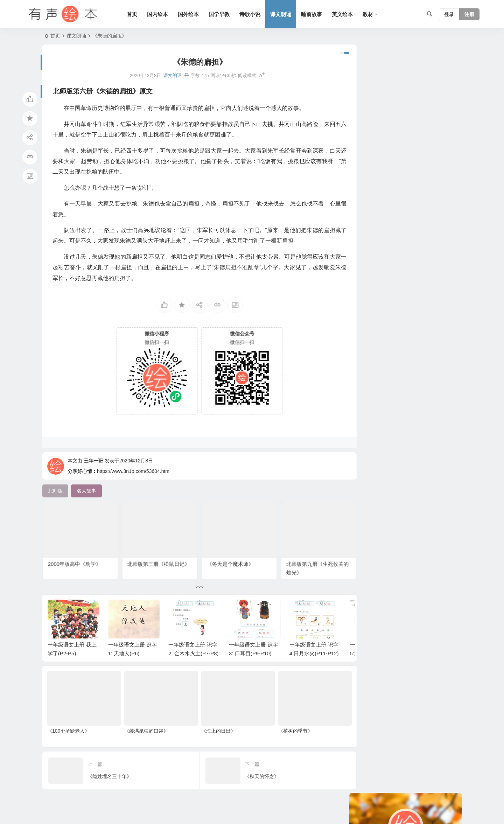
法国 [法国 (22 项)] (419, 323)
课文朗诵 (283, 14)
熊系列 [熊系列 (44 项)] (364, 323)
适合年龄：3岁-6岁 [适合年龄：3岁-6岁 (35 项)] (377, 249)
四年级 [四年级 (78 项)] (364, 281)
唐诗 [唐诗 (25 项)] (429, 207)
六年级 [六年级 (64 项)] (436, 228)
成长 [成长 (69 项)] (418, 228)
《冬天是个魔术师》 (227, 553)
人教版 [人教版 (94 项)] (364, 302)
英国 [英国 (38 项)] (387, 207)
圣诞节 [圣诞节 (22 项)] (406, 302)
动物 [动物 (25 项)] (433, 281)
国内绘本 (160, 14)
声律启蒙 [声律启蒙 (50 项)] (414, 249)
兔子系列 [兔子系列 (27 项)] (366, 239)
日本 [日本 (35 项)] (424, 302)
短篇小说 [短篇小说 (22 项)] (366, 291)
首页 (135, 14)
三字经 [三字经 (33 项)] (390, 333)
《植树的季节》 (287, 737)
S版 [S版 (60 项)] (443, 239)
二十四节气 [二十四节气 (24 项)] (369, 228)
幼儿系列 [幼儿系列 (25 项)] (366, 207)
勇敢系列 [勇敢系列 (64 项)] (440, 323)
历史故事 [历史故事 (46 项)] (366, 333)
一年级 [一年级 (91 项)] (401, 323)
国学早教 (222, 14)
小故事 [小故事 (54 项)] (427, 333)
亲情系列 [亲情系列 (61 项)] (434, 291)
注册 (469, 14)
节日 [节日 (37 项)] (449, 281)
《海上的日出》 (213, 737)
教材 (371, 14)
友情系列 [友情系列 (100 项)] (408, 207)
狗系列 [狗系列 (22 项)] (437, 249)
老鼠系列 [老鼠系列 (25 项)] (366, 312)
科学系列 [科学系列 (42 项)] (387, 281)
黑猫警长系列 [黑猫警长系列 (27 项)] (418, 239)
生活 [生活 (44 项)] (382, 323)
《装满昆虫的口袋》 (143, 737)
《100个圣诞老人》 (68, 737)
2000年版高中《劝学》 (76, 553)
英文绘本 (345, 14)
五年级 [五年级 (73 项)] (411, 291)
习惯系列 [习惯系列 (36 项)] (418, 218)
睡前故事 (314, 14)
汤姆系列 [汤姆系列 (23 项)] (366, 260)
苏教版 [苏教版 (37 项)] (390, 312)
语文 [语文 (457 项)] (408, 333)
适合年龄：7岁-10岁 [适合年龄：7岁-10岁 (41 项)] (378, 270)
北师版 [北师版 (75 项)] (390, 291)
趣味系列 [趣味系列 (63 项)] (392, 260)
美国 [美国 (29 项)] (412, 270)
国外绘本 (191, 14)
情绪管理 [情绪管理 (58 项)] (433, 270)
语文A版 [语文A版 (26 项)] (412, 281)
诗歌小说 (253, 14)
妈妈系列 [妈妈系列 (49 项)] (366, 218)
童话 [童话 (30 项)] (413, 260)
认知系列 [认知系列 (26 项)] (397, 228)
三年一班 (93, 471)
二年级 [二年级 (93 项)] (385, 302)
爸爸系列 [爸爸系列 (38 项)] (434, 312)
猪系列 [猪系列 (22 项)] (411, 312)
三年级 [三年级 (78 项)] (390, 239)
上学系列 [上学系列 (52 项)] (392, 218)
